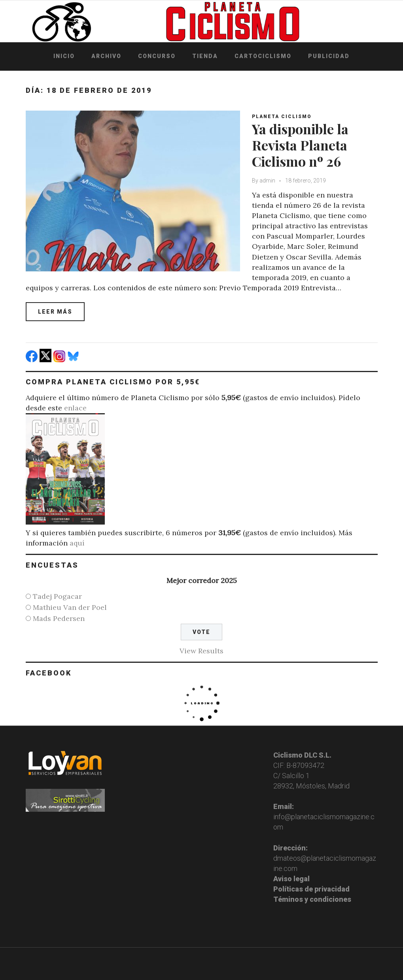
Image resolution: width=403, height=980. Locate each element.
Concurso (157, 56)
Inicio (64, 56)
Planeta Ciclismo (282, 117)
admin (267, 181)
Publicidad (329, 56)
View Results (201, 651)
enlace (75, 408)
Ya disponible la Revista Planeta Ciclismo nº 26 (300, 145)
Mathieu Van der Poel (70, 607)
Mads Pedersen (59, 618)
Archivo (106, 56)
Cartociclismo (263, 56)
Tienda (205, 56)
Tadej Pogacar (57, 596)
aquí (77, 543)
